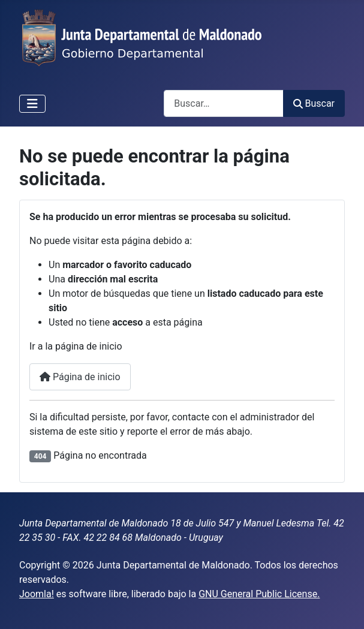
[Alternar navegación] (32, 104)
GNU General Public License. (259, 594)
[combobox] (224, 103)
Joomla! (37, 594)
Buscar (314, 103)
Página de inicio (80, 377)
